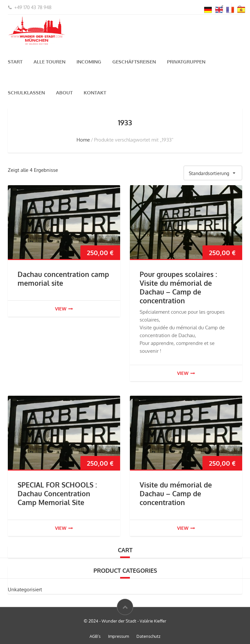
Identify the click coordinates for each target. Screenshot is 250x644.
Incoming (89, 62)
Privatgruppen (186, 62)
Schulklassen (26, 93)
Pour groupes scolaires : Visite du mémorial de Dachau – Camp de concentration (178, 287)
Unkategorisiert (25, 589)
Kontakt (95, 93)
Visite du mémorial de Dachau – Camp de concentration (176, 493)
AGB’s (95, 636)
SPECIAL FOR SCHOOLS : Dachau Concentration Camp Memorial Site (57, 493)
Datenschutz (148, 636)
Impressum (118, 636)
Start (15, 62)
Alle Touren (49, 62)
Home (83, 140)
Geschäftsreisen (134, 62)
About (64, 93)
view (64, 309)
